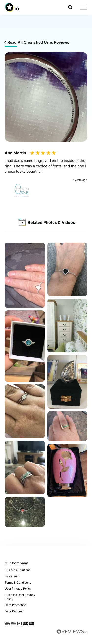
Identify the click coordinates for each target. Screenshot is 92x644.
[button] (70, 7)
